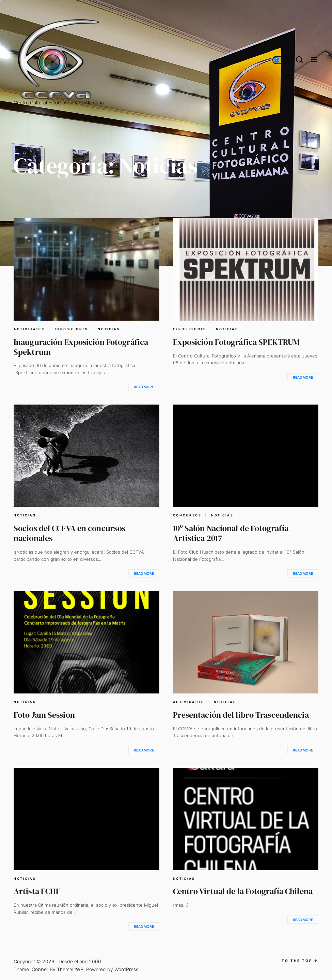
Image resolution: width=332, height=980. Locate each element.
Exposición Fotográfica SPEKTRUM (236, 342)
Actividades (29, 329)
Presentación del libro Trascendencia (241, 715)
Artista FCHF (37, 891)
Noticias (109, 329)
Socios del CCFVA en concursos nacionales (69, 533)
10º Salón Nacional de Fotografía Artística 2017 (231, 533)
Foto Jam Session (44, 715)
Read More (144, 387)
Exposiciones (72, 329)
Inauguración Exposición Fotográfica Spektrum (81, 347)
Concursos (187, 515)
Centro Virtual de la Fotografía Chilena (243, 891)
